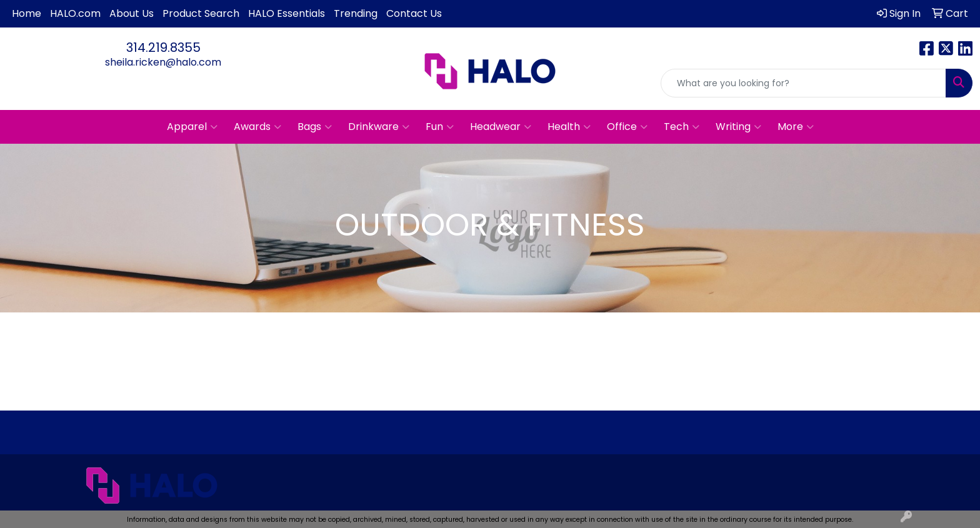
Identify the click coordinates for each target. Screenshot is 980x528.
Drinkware (379, 127)
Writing (738, 127)
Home (27, 13)
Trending (356, 13)
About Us (132, 13)
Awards (257, 127)
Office (627, 127)
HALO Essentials (287, 13)
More (796, 127)
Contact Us (414, 13)
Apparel (192, 127)
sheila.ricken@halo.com (163, 62)
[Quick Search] (803, 83)
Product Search (201, 13)
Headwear (501, 127)
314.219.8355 (163, 47)
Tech (682, 127)
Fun (440, 127)
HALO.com (75, 13)
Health (569, 127)
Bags (315, 127)
